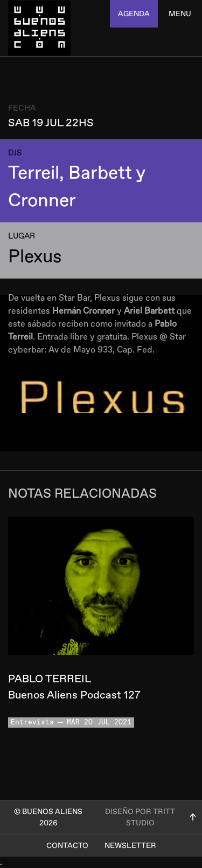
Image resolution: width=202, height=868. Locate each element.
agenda (134, 14)
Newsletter (130, 846)
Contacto (67, 846)
